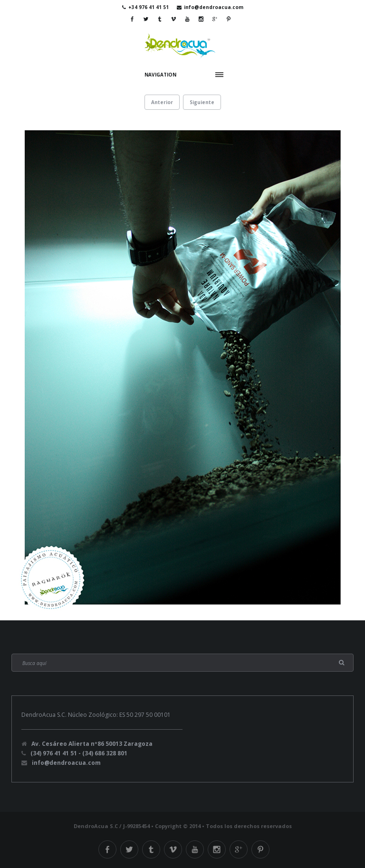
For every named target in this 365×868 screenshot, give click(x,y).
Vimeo (173, 19)
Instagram (201, 19)
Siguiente (202, 102)
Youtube (187, 19)
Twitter (146, 19)
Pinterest (229, 19)
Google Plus (215, 19)
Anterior (162, 102)
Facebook (132, 19)
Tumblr (160, 19)
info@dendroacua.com (214, 7)
